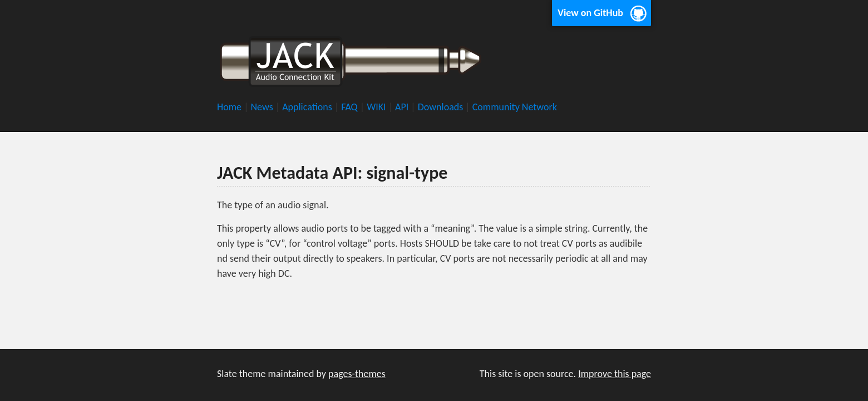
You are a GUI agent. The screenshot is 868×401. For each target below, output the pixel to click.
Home (230, 107)
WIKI (378, 107)
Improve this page (615, 374)
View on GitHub (590, 13)
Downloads (442, 107)
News (263, 107)
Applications (308, 107)
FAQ (351, 107)
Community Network (515, 107)
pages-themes (357, 374)
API (403, 107)
